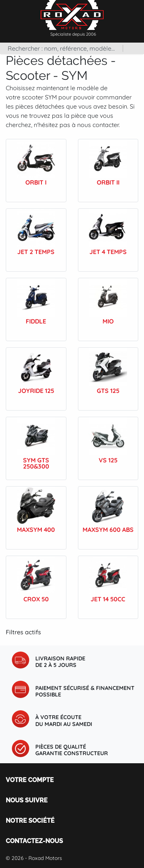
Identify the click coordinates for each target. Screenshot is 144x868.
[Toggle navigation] (136, 11)
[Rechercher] (61, 48)
